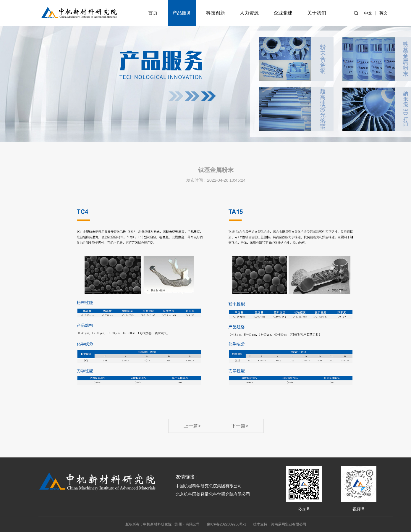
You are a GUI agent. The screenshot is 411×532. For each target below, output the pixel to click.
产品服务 (182, 13)
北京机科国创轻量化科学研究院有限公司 (213, 494)
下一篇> (240, 426)
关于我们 (317, 13)
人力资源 (249, 13)
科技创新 (216, 13)
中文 (368, 13)
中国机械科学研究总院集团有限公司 (209, 486)
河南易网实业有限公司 (289, 524)
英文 (384, 13)
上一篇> (192, 426)
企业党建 (283, 13)
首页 (153, 13)
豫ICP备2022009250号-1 (226, 524)
